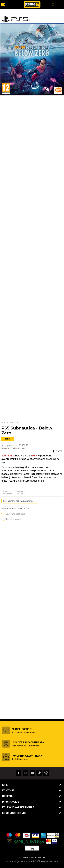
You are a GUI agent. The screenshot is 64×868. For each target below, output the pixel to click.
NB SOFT (36, 861)
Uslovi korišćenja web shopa (32, 857)
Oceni (8, 439)
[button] (13, 514)
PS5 (35, 456)
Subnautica (8, 456)
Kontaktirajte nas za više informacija (20, 501)
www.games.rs (19, 861)
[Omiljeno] (54, 5)
